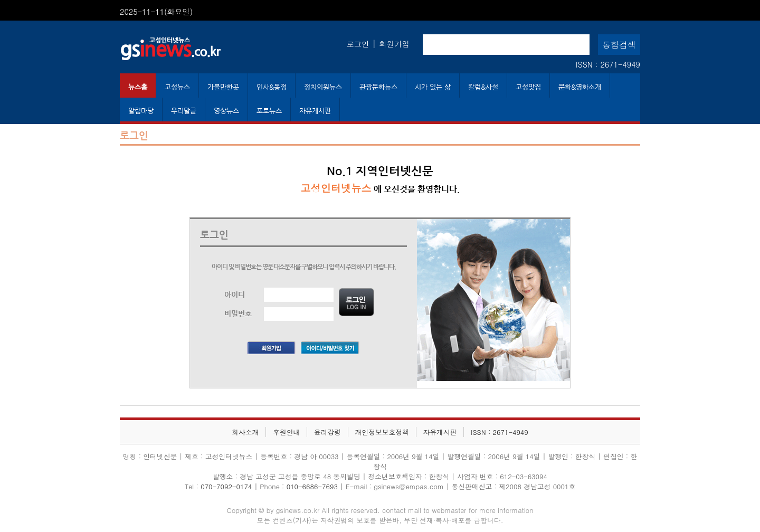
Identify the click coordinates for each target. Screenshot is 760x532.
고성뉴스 (177, 87)
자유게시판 (315, 111)
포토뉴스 (269, 111)
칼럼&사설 (483, 87)
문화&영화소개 (580, 87)
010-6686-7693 (312, 486)
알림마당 (141, 111)
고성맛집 (528, 87)
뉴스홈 (138, 87)
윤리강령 (327, 432)
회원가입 (394, 44)
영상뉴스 (226, 111)
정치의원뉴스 (323, 87)
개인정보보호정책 (382, 432)
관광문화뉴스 (378, 87)
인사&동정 (272, 87)
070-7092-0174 (227, 486)
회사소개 (245, 432)
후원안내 (286, 432)
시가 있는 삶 (433, 87)
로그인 (358, 44)
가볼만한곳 (223, 87)
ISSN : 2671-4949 (608, 64)
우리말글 (184, 111)
